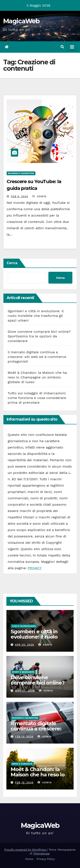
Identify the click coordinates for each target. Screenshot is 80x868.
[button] (62, 47)
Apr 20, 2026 (25, 645)
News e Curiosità (22, 764)
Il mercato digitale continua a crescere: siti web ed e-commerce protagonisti (37, 357)
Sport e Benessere (23, 672)
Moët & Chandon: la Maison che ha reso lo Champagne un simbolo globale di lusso (37, 377)
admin (39, 196)
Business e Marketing (21, 173)
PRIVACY (35, 568)
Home (29, 859)
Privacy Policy (46, 859)
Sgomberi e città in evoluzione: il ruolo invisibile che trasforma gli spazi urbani (36, 316)
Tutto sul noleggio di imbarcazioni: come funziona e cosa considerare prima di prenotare (37, 398)
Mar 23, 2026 (25, 691)
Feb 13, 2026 (24, 737)
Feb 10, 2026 (24, 782)
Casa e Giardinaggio (24, 626)
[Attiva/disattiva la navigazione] (72, 47)
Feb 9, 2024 (20, 196)
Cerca (12, 263)
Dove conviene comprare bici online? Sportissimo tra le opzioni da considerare (39, 336)
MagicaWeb (21, 21)
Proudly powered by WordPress (26, 850)
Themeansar (41, 854)
